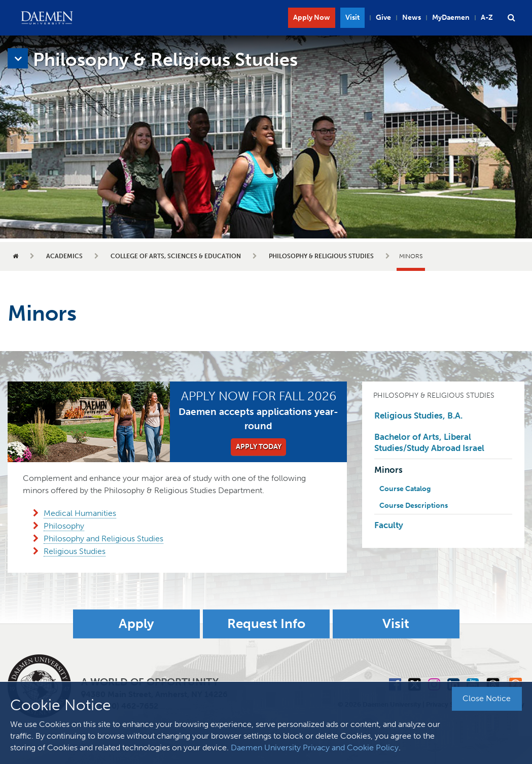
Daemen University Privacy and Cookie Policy (315, 748)
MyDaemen (451, 18)
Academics (64, 256)
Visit (352, 18)
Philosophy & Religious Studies (321, 256)
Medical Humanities (80, 513)
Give (383, 18)
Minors (388, 470)
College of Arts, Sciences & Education (176, 256)
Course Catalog (405, 489)
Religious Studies (75, 551)
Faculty (389, 525)
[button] (511, 18)
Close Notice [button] (487, 698)
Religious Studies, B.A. (418, 415)
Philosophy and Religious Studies (103, 539)
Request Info (266, 624)
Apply (136, 624)
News (412, 18)
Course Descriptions (414, 506)
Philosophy (64, 526)
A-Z (487, 18)
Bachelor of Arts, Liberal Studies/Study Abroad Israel (429, 442)
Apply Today (259, 447)
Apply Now (312, 18)
